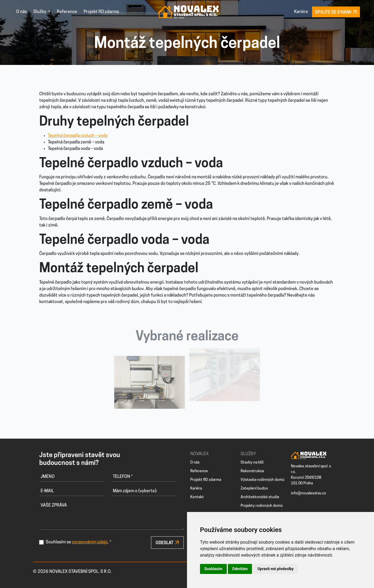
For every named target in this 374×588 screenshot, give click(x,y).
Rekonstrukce (252, 471)
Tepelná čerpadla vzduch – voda (78, 136)
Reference (67, 12)
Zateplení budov (254, 489)
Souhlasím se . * (78, 542)
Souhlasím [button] (213, 569)
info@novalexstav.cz (309, 493)
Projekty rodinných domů (262, 506)
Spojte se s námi (336, 12)
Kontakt (197, 497)
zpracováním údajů (90, 542)
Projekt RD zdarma (101, 12)
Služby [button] (40, 12)
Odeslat (167, 543)
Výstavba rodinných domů (263, 480)
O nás (22, 12)
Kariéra (301, 12)
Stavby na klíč (252, 463)
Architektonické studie (260, 497)
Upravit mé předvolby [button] (275, 569)
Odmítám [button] (240, 569)
